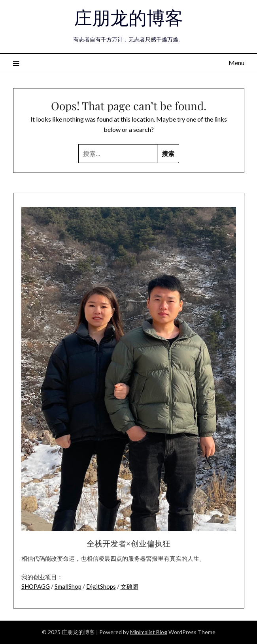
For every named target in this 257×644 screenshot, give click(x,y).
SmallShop (68, 586)
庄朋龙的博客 (128, 17)
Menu (236, 63)
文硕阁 (129, 586)
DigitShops (101, 586)
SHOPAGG (36, 586)
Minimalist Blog (149, 632)
